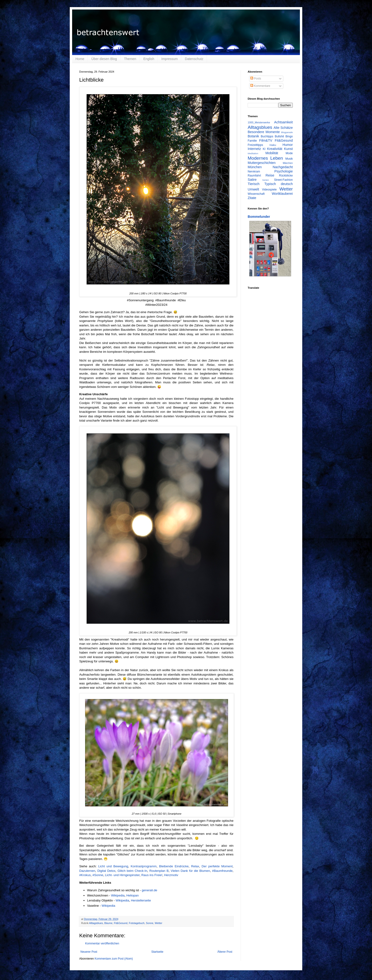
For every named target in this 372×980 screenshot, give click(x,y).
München (255, 167)
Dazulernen (87, 871)
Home (80, 59)
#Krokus (85, 875)
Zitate (252, 198)
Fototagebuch (137, 923)
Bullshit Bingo (284, 136)
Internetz (254, 149)
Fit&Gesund (121, 923)
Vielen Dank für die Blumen (190, 871)
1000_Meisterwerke (259, 122)
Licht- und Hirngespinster (122, 875)
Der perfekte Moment (217, 866)
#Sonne (98, 875)
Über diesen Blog (104, 59)
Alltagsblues (96, 923)
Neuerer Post (89, 952)
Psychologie (284, 171)
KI (264, 149)
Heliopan (132, 895)
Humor (288, 145)
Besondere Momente (264, 132)
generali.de (149, 890)
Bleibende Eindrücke (174, 866)
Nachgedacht (283, 167)
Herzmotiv (171, 875)
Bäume (108, 923)
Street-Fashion (283, 180)
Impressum (170, 59)
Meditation (253, 153)
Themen (130, 59)
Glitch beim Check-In (132, 871)
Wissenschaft (256, 194)
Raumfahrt (254, 176)
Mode (289, 153)
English (149, 59)
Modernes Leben (265, 158)
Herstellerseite (141, 900)
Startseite (157, 952)
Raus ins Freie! (152, 875)
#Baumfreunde (222, 871)
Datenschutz (194, 59)
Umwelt (253, 189)
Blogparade (287, 132)
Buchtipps (267, 136)
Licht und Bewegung (113, 866)
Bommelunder (259, 217)
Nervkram (254, 172)
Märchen (288, 163)
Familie (252, 141)
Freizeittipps (255, 145)
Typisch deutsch (279, 184)
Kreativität (275, 149)
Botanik (253, 136)
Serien (265, 180)
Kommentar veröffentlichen (102, 943)
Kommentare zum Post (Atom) (114, 959)
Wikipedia (118, 895)
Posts (256, 79)
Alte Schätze (283, 128)
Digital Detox (106, 871)
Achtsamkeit (284, 122)
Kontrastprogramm (144, 866)
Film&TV (266, 140)
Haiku (273, 145)
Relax (195, 866)
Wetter (158, 923)
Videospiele (269, 190)
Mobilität (272, 153)
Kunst (288, 149)
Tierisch (254, 184)
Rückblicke (286, 176)
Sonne (150, 923)
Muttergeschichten (262, 163)
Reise (270, 175)
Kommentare (260, 86)
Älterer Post (225, 952)
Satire (252, 180)
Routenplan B (159, 871)
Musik (289, 159)
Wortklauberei (282, 194)
